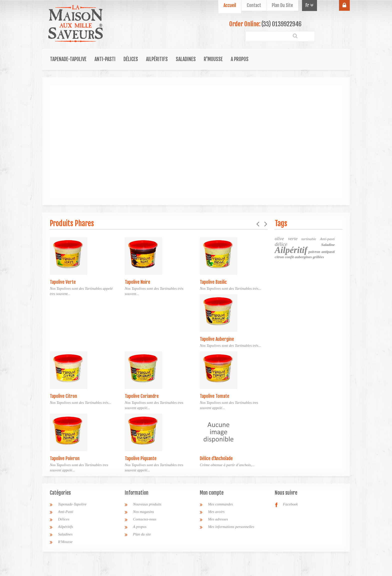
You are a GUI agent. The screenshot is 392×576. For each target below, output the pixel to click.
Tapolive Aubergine (217, 339)
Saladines (186, 59)
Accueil (230, 5)
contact (254, 5)
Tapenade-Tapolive (68, 59)
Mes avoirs (216, 512)
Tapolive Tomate (214, 396)
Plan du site (142, 534)
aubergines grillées (309, 257)
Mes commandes (220, 504)
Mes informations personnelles (231, 527)
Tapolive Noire (137, 282)
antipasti (328, 252)
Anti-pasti (327, 239)
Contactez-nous (145, 519)
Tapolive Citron (63, 396)
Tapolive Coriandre (142, 396)
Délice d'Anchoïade (216, 458)
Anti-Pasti (105, 59)
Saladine (328, 245)
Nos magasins (143, 512)
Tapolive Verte (63, 282)
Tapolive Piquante (141, 458)
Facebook (290, 504)
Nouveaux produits (147, 504)
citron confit (284, 257)
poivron (314, 252)
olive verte (286, 239)
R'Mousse (213, 59)
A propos (240, 59)
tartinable (309, 239)
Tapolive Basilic (213, 282)
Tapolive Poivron (65, 458)
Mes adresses (218, 519)
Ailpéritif (291, 250)
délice (281, 244)
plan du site (282, 5)
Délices (131, 59)
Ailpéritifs (157, 59)
